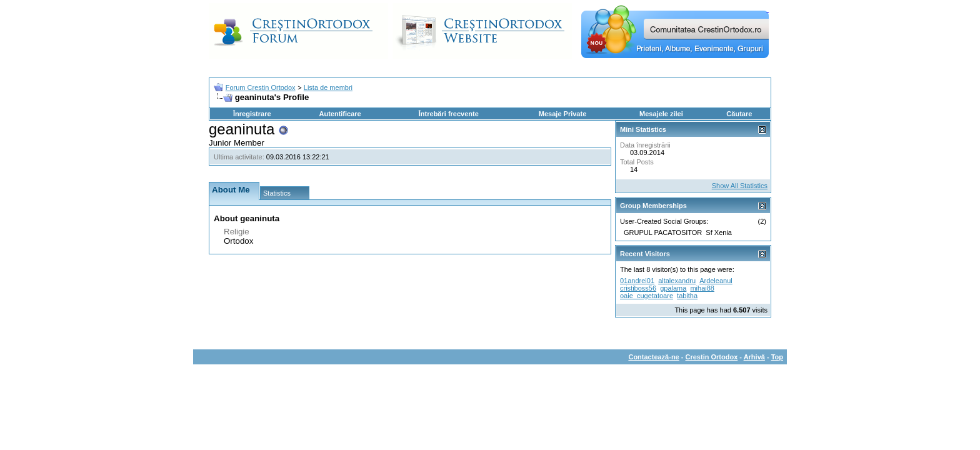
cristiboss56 (638, 288)
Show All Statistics (740, 186)
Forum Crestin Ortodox (261, 87)
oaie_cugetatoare (647, 296)
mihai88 (702, 288)
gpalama (673, 288)
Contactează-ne (653, 357)
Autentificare (340, 114)
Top (777, 357)
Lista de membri (328, 87)
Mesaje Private (562, 114)
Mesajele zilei (661, 114)
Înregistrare (252, 114)
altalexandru (677, 281)
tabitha (687, 296)
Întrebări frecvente (449, 114)
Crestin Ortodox (712, 357)
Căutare (739, 114)
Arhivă (754, 357)
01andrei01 (637, 281)
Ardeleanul (716, 281)
